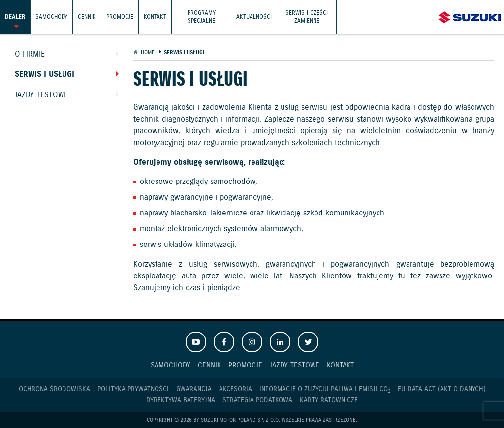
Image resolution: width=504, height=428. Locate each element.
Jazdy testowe (41, 95)
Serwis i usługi (45, 75)
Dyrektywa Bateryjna (181, 400)
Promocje (120, 17)
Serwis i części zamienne (307, 17)
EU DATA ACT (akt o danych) (442, 389)
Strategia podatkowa (257, 400)
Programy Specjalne (202, 17)
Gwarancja (194, 389)
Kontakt (155, 17)
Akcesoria (236, 389)
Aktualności (254, 17)
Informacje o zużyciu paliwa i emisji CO (325, 389)
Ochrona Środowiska (54, 389)
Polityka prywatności (133, 389)
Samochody (51, 17)
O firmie (30, 54)
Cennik (87, 17)
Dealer (15, 17)
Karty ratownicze (329, 400)
